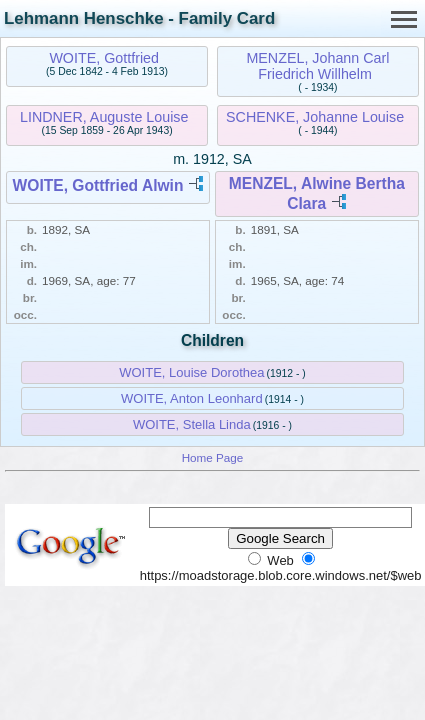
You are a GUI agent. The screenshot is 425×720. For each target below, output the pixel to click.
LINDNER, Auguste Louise (104, 117)
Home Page (213, 457)
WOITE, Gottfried (104, 58)
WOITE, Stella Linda (192, 424)
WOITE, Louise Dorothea (191, 372)
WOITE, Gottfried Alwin (98, 185)
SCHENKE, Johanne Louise (315, 117)
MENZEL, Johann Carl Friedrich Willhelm (317, 66)
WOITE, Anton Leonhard (192, 398)
